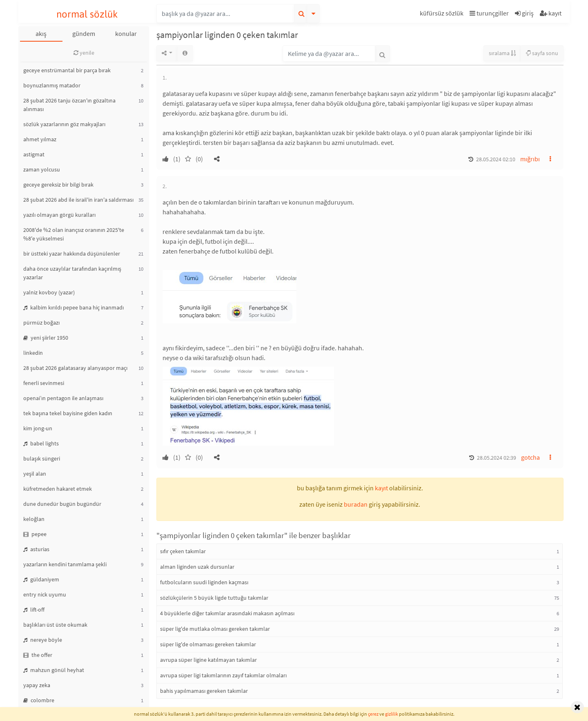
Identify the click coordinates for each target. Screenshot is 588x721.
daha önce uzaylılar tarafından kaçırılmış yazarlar (72, 273)
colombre (39, 700)
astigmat (34, 154)
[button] (443, 14)
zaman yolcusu (42, 169)
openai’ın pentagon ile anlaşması (63, 398)
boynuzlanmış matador (52, 85)
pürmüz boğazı (41, 323)
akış (41, 33)
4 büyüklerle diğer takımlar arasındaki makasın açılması (227, 613)
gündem (84, 33)
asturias (36, 549)
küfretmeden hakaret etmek (58, 489)
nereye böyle (43, 640)
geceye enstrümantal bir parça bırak (67, 70)
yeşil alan (35, 474)
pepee (35, 534)
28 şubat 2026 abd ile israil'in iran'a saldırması (78, 200)
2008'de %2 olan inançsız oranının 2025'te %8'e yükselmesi (74, 234)
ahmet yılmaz (40, 139)
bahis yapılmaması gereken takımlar (204, 691)
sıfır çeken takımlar (183, 551)
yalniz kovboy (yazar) (49, 292)
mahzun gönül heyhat (54, 670)
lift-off (34, 610)
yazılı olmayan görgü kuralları (59, 215)
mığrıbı (530, 159)
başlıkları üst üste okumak (55, 625)
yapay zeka (37, 685)
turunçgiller (489, 13)
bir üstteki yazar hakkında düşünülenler (72, 254)
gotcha (530, 457)
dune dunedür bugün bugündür (62, 504)
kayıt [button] (381, 488)
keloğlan (34, 519)
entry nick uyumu (45, 594)
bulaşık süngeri (42, 458)
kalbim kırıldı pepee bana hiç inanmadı (73, 307)
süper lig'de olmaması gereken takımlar (208, 644)
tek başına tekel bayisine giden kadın (68, 413)
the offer (38, 655)
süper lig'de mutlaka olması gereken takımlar (215, 629)
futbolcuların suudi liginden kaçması (204, 582)
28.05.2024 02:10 (496, 159)
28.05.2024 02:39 (497, 458)
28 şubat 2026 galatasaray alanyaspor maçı (75, 368)
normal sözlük (87, 14)
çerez (373, 714)
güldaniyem (41, 579)
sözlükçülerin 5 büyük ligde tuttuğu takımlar (214, 598)
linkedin (33, 353)
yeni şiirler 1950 (46, 338)
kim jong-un (38, 428)
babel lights (41, 443)
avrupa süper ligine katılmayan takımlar (208, 660)
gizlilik (392, 714)
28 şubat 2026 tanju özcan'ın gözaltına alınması (69, 105)
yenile (84, 53)
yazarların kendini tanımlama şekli (65, 564)
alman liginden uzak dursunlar (197, 567)
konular (126, 33)
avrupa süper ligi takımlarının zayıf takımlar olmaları (223, 675)
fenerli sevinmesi (44, 383)
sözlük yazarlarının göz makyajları (64, 124)
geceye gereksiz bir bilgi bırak (58, 185)
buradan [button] (356, 504)
